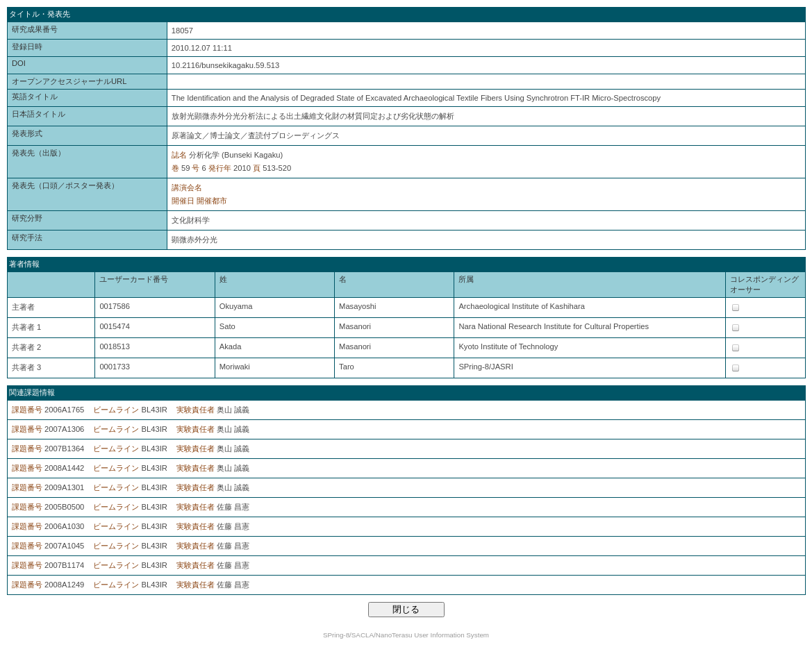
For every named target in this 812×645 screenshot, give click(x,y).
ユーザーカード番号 (134, 279)
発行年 (220, 168)
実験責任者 (196, 410)
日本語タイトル (39, 114)
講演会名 (187, 187)
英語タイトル (35, 97)
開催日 (183, 201)
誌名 (179, 155)
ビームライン (116, 410)
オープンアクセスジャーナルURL (69, 81)
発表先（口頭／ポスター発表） (65, 185)
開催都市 (212, 201)
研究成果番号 (35, 29)
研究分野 (27, 218)
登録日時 (27, 47)
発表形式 (27, 133)
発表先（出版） (39, 153)
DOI (19, 63)
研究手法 (27, 237)
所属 (466, 279)
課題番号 (27, 410)
